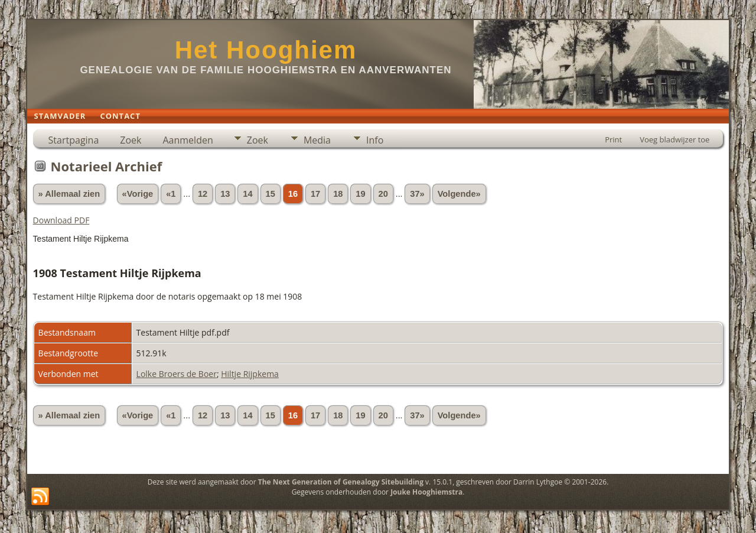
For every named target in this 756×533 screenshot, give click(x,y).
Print (613, 139)
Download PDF (61, 220)
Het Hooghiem (266, 50)
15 (271, 194)
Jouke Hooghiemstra (426, 492)
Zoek (131, 140)
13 (225, 194)
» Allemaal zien (69, 194)
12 (203, 194)
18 (338, 194)
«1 (171, 194)
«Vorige (138, 194)
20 (383, 194)
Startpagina (74, 140)
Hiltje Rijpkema (250, 374)
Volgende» (459, 194)
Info (375, 140)
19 (360, 194)
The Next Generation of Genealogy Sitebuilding (341, 482)
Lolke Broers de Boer (177, 374)
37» (417, 194)
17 (315, 194)
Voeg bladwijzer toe (674, 139)
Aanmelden (188, 140)
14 (247, 194)
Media (317, 140)
